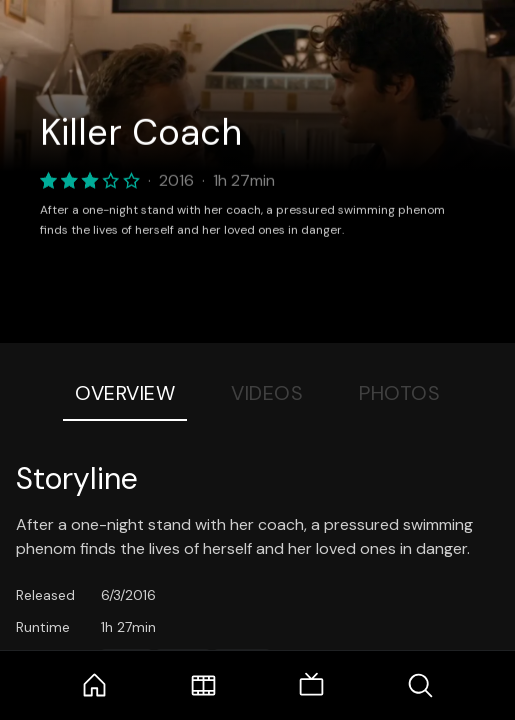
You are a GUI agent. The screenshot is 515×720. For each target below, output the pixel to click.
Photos (399, 393)
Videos (267, 393)
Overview (125, 393)
